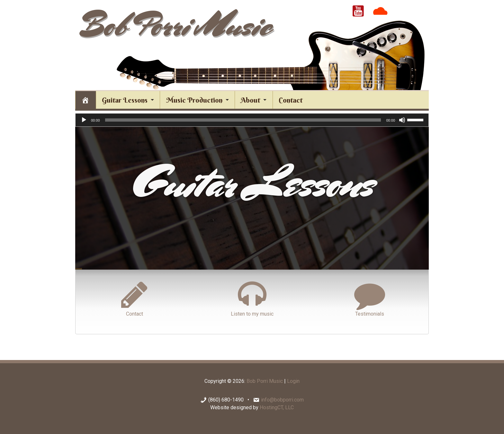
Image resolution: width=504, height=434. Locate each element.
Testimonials (370, 298)
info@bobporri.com (282, 400)
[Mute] (402, 120)
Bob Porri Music (175, 25)
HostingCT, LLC (277, 407)
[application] (252, 120)
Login (293, 381)
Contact (134, 298)
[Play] (84, 120)
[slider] (243, 120)
